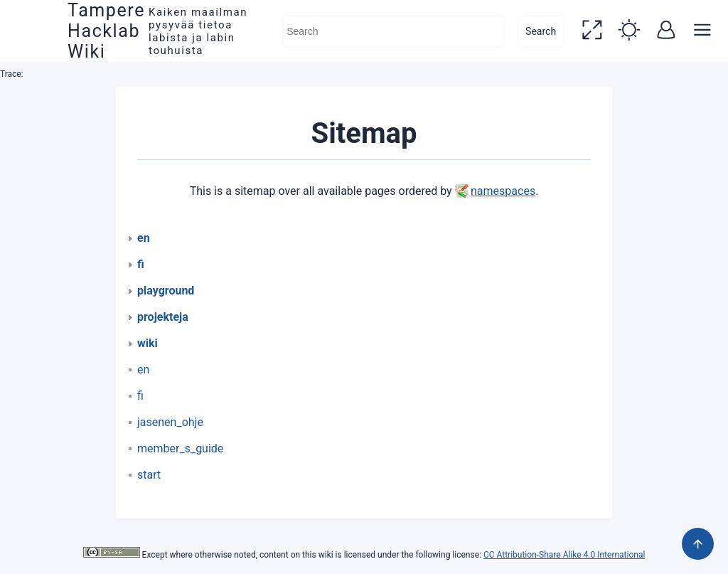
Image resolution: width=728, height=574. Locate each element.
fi (140, 396)
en (143, 370)
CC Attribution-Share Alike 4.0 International (564, 555)
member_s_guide (180, 448)
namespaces (503, 191)
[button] (591, 31)
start (149, 475)
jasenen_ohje (170, 422)
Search (540, 31)
